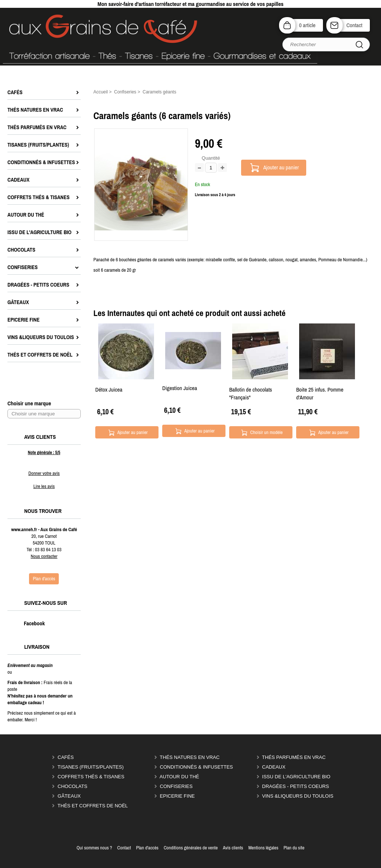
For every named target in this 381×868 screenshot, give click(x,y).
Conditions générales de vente (191, 848)
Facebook (27, 623)
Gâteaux (69, 796)
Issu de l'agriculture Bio (296, 777)
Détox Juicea (109, 390)
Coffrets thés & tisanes (91, 777)
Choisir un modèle (266, 432)
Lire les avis (44, 486)
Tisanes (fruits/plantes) (91, 767)
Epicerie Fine (177, 796)
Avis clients (233, 848)
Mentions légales (263, 848)
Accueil (101, 92)
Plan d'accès (147, 848)
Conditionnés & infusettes (196, 767)
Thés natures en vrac (190, 757)
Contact (354, 25)
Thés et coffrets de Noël (93, 806)
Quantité (211, 158)
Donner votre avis (44, 473)
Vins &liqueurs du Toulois (298, 796)
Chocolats (73, 786)
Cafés (66, 757)
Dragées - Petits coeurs (295, 786)
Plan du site (294, 848)
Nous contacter (44, 556)
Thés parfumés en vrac (294, 757)
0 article (307, 25)
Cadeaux (274, 767)
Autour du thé (179, 777)
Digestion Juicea (180, 388)
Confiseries (176, 786)
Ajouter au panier (281, 167)
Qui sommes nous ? (94, 848)
